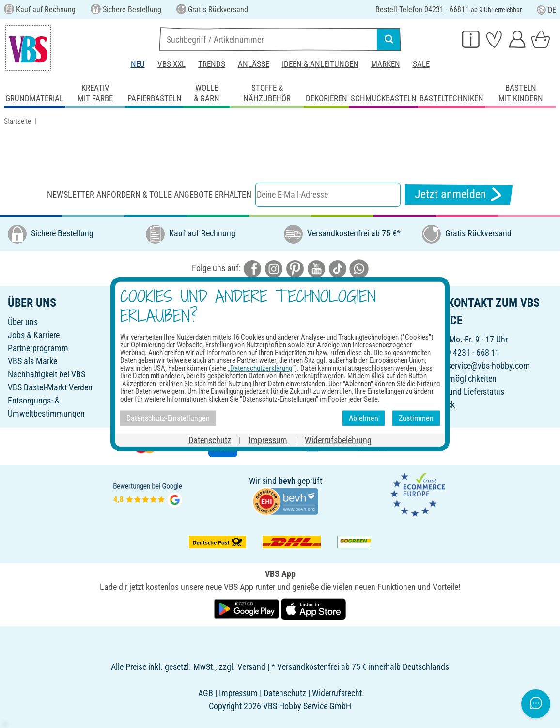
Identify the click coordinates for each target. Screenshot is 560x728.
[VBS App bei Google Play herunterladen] (248, 608)
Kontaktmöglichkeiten (459, 379)
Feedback (438, 405)
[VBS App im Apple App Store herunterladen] (313, 608)
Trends (212, 64)
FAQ (153, 387)
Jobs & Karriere (34, 335)
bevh (287, 481)
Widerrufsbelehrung (317, 374)
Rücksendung (307, 361)
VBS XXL (171, 64)
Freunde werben (173, 348)
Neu (138, 64)
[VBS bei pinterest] (295, 268)
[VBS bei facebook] (252, 268)
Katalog (159, 322)
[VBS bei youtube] (316, 268)
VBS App (299, 413)
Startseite (17, 121)
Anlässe (254, 64)
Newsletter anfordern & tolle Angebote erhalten (149, 194)
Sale (421, 64)
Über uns (23, 322)
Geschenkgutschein (179, 335)
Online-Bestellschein (318, 322)
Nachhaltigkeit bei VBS (47, 374)
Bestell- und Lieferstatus (463, 392)
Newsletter (164, 361)
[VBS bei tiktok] (338, 268)
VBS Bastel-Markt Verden (50, 387)
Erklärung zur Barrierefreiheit (332, 400)
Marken (386, 64)
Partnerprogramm (38, 348)
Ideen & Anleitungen (320, 64)
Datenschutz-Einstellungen (329, 387)
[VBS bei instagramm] (274, 268)
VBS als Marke (32, 361)
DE (546, 10)
